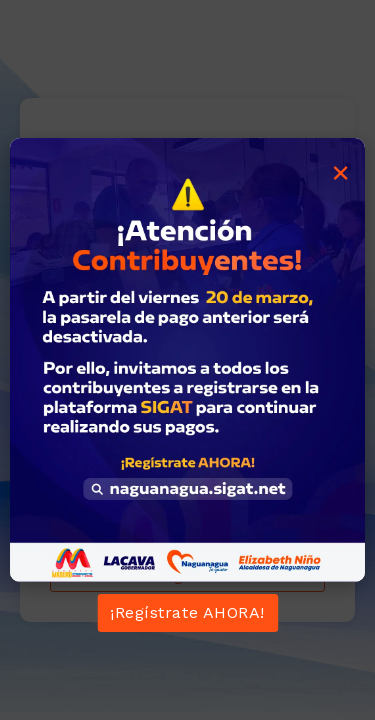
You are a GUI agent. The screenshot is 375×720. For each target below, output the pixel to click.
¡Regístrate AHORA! (187, 612)
